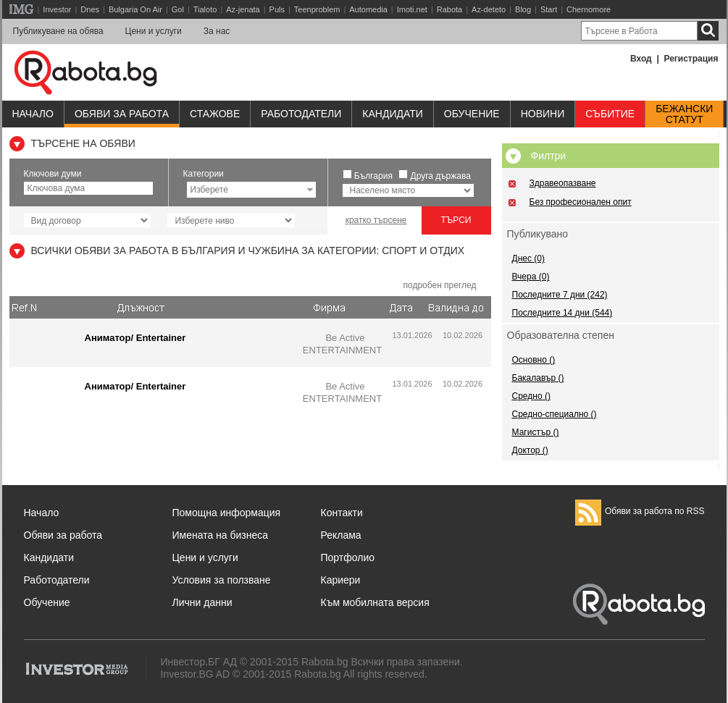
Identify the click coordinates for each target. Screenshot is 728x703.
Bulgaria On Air (135, 9)
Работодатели (301, 114)
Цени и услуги (154, 31)
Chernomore (589, 9)
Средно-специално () (555, 414)
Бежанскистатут (684, 114)
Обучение (47, 602)
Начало (33, 114)
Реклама (341, 535)
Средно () (531, 396)
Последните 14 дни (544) (562, 313)
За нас (217, 31)
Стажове (215, 114)
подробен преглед (439, 285)
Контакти (342, 513)
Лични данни (202, 602)
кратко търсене (376, 220)
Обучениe (472, 114)
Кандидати (393, 114)
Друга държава (441, 176)
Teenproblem (317, 9)
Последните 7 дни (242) (560, 295)
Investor (57, 9)
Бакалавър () (538, 378)
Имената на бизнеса (221, 535)
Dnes (90, 9)
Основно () (534, 360)
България (373, 176)
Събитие (610, 114)
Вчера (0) (531, 277)
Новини (543, 114)
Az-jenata (243, 9)
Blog (523, 9)
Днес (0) (528, 258)
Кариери (341, 580)
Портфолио (348, 557)
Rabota (449, 9)
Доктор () (530, 450)
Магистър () (536, 432)
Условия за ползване (222, 580)
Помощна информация (227, 513)
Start (549, 9)
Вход (641, 59)
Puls (277, 9)
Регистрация (691, 59)
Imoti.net (412, 9)
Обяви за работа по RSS (640, 511)
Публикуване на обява (58, 31)
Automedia (368, 9)
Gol (178, 9)
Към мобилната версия (375, 602)
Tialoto (205, 9)
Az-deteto (489, 9)
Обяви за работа (122, 114)
